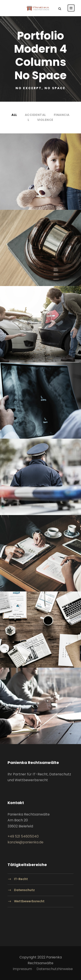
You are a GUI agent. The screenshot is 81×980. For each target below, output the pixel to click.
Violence (45, 120)
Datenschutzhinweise (55, 969)
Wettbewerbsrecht (29, 901)
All (14, 115)
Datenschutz (24, 890)
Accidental (35, 115)
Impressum (22, 969)
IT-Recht (21, 879)
